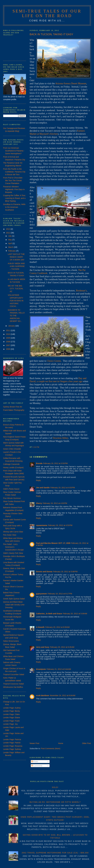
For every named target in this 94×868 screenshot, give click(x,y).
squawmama (42, 525)
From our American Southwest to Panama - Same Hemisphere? (14, 151)
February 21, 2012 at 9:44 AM (59, 669)
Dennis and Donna (44, 572)
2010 (8, 334)
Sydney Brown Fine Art (13, 407)
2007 (8, 345)
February (12, 251)
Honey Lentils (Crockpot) (13, 467)
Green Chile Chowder (12, 449)
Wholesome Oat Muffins (13, 687)
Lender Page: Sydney (12, 749)
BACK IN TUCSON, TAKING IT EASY (51, 34)
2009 (8, 338)
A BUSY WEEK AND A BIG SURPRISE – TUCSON (16, 266)
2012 (8, 233)
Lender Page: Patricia (12, 739)
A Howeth (40, 627)
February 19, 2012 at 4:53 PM (60, 525)
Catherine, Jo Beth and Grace (49, 614)
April (10, 243)
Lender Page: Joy (10, 724)
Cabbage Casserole (11, 464)
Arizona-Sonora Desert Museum (71, 83)
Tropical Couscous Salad (13, 684)
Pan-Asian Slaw (10, 535)
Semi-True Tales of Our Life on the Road (47, 13)
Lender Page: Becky (12, 711)
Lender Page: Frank (11, 721)
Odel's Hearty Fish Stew (13, 553)
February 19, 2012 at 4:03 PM (63, 488)
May (10, 240)
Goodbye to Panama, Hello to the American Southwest (14, 207)
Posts (35, 762)
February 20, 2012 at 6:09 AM (57, 627)
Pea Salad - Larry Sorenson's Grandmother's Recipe (13, 547)
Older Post (86, 743)
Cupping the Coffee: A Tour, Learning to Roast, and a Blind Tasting (14, 198)
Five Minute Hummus (12, 498)
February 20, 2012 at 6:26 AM (62, 647)
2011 (8, 330)
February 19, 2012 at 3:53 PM (55, 463)
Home (61, 743)
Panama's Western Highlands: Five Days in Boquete (14, 189)
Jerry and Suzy (43, 647)
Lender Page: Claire (11, 714)
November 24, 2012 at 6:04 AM (63, 695)
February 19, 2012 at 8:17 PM (60, 594)
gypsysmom (41, 594)
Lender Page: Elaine (12, 718)
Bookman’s (81, 291)
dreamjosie (41, 669)
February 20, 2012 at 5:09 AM (75, 614)
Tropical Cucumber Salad (14, 674)
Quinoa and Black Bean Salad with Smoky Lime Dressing (14, 605)
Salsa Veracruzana (11, 641)
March (11, 247)
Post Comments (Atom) (51, 749)
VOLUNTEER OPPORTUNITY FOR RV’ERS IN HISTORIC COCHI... (16, 301)
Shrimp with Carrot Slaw (13, 532)
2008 (8, 342)
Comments (37, 766)
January (12, 326)
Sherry (39, 503)
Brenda (39, 463)
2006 (8, 349)
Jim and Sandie (43, 488)
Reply (38, 480)
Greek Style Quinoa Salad (14, 599)
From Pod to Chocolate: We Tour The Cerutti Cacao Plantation (13, 181)
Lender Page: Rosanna (13, 746)
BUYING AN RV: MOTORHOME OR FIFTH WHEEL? (55, 802)
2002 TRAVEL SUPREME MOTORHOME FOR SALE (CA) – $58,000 (55, 853)
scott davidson (43, 695)
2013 (8, 229)
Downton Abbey (61, 438)
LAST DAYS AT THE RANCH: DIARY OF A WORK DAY (16, 257)
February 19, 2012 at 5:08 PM (65, 572)
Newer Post (34, 743)
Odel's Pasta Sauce (11, 489)
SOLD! (55, 787)
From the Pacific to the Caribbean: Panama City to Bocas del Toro (14, 172)
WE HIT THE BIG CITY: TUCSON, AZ (16, 289)
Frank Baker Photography (14, 410)
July (10, 236)
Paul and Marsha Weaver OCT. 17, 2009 (53, 543)
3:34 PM (36, 447)
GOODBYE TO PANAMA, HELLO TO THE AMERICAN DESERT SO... (16, 316)
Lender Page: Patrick (12, 743)
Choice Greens (54, 361)
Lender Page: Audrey (12, 708)
